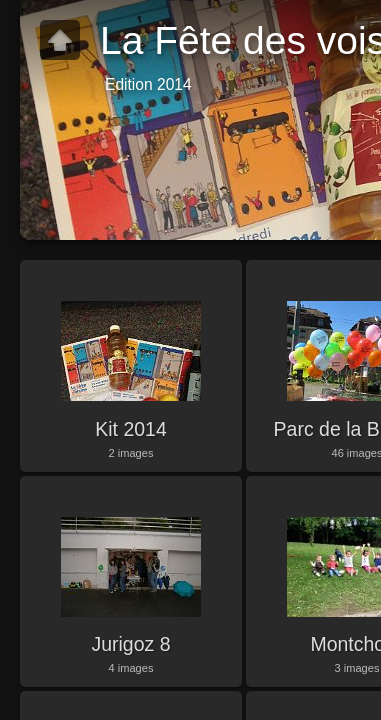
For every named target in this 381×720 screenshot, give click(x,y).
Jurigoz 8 (130, 644)
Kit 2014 (131, 429)
